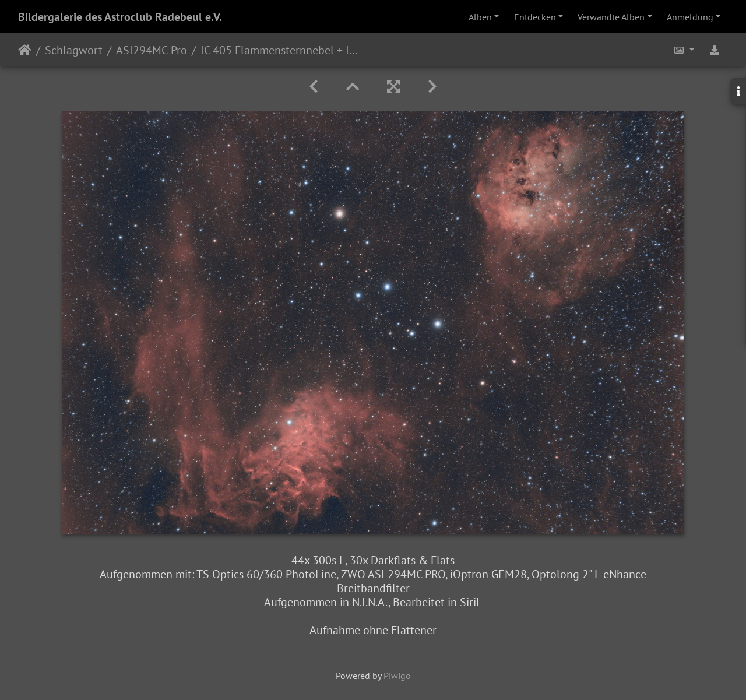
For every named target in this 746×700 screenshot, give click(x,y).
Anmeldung (690, 17)
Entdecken (535, 17)
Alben (480, 17)
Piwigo (397, 676)
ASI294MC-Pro (152, 50)
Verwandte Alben (611, 17)
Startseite (25, 50)
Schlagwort (74, 50)
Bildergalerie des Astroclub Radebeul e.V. (120, 17)
